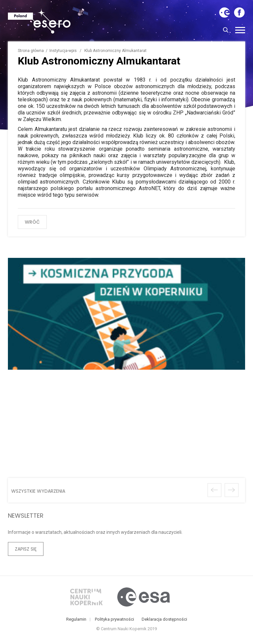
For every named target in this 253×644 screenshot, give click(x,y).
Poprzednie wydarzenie (214, 489)
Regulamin (76, 620)
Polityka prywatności (114, 620)
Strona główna (31, 51)
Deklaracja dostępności (164, 620)
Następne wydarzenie (232, 489)
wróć (32, 222)
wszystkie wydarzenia (38, 490)
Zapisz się (26, 548)
